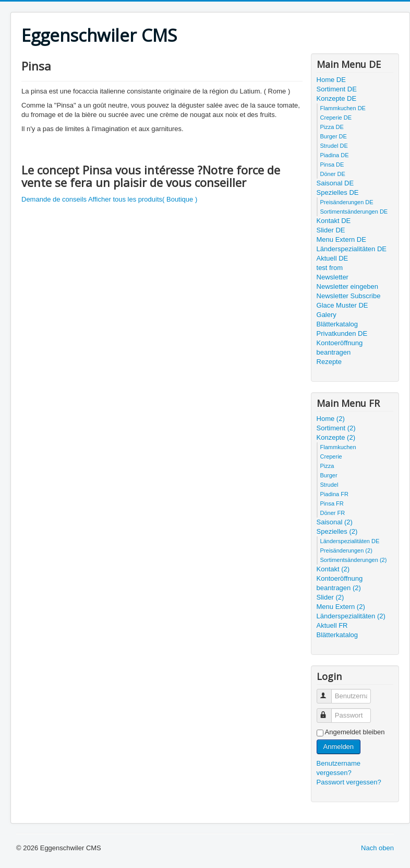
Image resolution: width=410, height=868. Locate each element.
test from (330, 268)
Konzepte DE (337, 98)
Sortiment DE (337, 89)
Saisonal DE (335, 183)
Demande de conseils (54, 199)
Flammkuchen (338, 447)
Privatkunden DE (342, 333)
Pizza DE (332, 127)
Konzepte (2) (336, 437)
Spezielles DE (338, 192)
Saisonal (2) (335, 522)
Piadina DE (335, 155)
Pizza (327, 466)
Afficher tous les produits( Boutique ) (143, 199)
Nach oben (377, 848)
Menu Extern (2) (341, 607)
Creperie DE (336, 118)
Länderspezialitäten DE (352, 249)
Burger (329, 475)
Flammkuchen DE (343, 108)
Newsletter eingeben (348, 286)
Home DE (331, 80)
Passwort (329, 711)
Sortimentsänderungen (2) (354, 560)
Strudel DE (334, 146)
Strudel (329, 485)
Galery (327, 315)
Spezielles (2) (337, 531)
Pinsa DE (332, 165)
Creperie (331, 456)
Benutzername (329, 692)
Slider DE (331, 230)
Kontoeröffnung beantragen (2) (340, 583)
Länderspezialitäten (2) (351, 616)
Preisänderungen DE (347, 202)
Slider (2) (330, 597)
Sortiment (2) (336, 428)
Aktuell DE (333, 258)
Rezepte (329, 362)
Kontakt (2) (333, 569)
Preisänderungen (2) (346, 550)
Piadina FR (334, 494)
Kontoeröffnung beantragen (340, 348)
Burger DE (334, 136)
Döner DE (333, 174)
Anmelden (339, 747)
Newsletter (333, 277)
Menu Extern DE (341, 239)
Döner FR (333, 513)
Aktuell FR (332, 625)
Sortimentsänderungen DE (354, 212)
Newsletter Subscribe (349, 296)
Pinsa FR (332, 503)
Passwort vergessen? (349, 782)
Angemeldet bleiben (355, 732)
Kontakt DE (334, 221)
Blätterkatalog (337, 324)
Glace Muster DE (342, 305)
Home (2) (331, 419)
